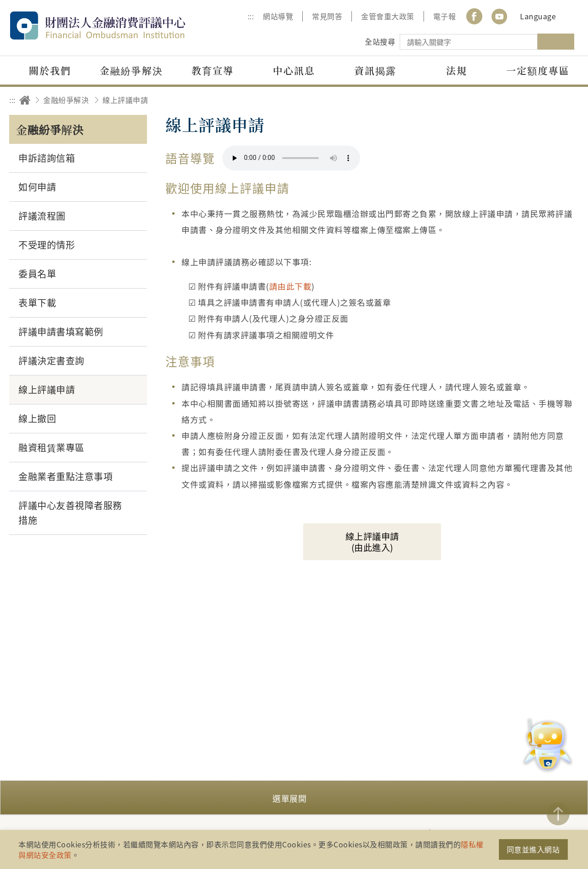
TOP (558, 814)
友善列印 (517, 100)
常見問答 (327, 16)
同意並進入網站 (533, 849)
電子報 (445, 16)
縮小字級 (568, 100)
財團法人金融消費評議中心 (117, 26)
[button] (294, 798)
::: (251, 16)
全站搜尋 (380, 41)
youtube (499, 16)
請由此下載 (291, 286)
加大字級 (543, 100)
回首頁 (25, 100)
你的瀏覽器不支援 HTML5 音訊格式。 (291, 158)
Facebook (474, 16)
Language (538, 16)
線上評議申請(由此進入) (372, 542)
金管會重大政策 (388, 16)
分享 (492, 100)
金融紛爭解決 (66, 100)
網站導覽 (278, 16)
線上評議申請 (125, 100)
